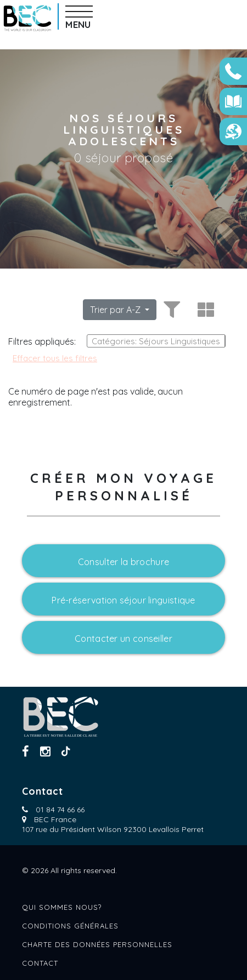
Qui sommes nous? (62, 907)
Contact (40, 963)
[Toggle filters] (170, 310)
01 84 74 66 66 (60, 810)
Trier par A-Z (116, 310)
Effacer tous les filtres (55, 358)
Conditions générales (70, 926)
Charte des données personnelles (97, 944)
